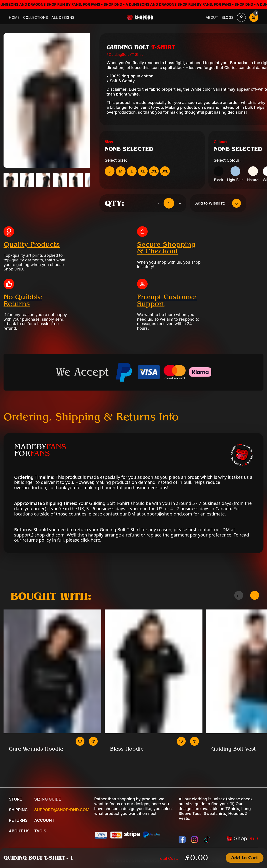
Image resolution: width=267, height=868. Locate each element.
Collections (35, 17)
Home (14, 17)
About (212, 17)
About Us (19, 831)
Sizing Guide (48, 799)
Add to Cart (245, 858)
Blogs (228, 17)
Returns (18, 820)
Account (44, 820)
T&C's (40, 831)
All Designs (63, 17)
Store (15, 799)
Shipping (18, 810)
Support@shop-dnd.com (62, 810)
